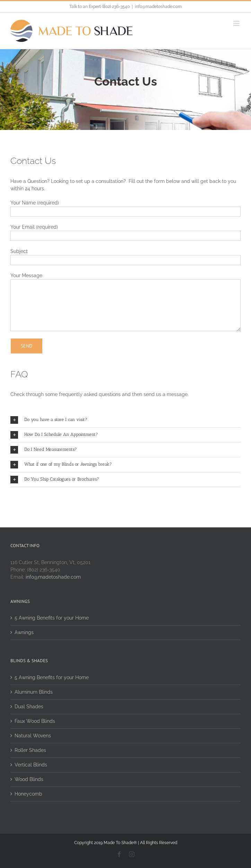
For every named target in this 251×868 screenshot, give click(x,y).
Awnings (24, 632)
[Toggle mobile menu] (237, 23)
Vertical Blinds (31, 765)
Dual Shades (29, 707)
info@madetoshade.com (158, 7)
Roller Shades (30, 750)
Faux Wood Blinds (35, 721)
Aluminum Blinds (34, 692)
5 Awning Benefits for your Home (52, 618)
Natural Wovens (33, 736)
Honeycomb (28, 794)
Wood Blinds (29, 779)
